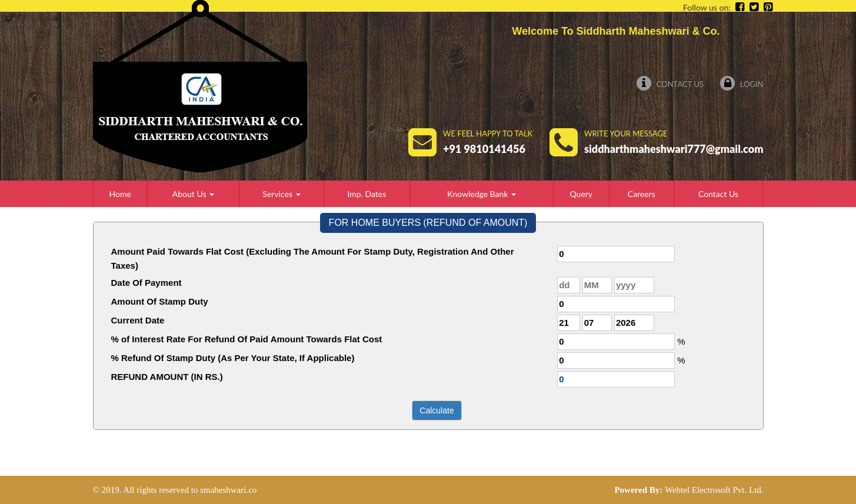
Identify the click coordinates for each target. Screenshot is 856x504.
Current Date (138, 320)
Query (581, 194)
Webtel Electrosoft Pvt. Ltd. (714, 490)
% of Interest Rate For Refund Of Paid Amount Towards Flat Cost (247, 339)
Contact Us (670, 84)
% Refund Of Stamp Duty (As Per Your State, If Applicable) (233, 358)
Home (120, 194)
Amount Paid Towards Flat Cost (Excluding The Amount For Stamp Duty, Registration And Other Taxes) (313, 258)
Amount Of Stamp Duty (160, 301)
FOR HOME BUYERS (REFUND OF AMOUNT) (428, 223)
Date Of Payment (146, 283)
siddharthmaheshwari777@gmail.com (674, 149)
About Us (193, 194)
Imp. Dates (367, 194)
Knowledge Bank (482, 194)
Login (742, 84)
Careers (642, 194)
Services (281, 194)
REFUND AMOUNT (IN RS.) (167, 377)
